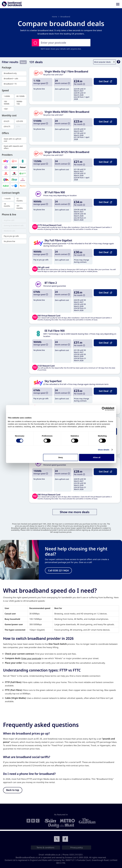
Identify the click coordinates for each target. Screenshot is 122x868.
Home (55, 17)
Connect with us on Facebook (65, 839)
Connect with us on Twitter (57, 839)
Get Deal (105, 81)
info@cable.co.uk (53, 855)
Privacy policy (77, 848)
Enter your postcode (31, 659)
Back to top (13, 791)
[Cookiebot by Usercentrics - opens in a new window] (104, 409)
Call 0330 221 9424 (58, 571)
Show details (104, 450)
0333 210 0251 (76, 855)
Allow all (97, 457)
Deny (61, 457)
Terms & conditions (45, 848)
